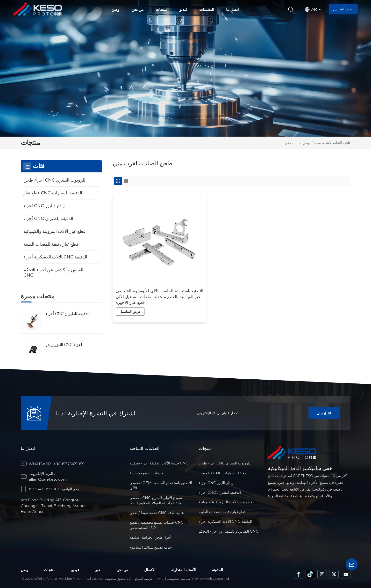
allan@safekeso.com (48, 479)
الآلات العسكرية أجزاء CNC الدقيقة (55, 257)
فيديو (183, 10)
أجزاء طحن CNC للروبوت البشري (54, 180)
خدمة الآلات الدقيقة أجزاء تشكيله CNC (159, 463)
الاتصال (150, 570)
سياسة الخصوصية (178, 579)
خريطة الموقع (144, 579)
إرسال (324, 413)
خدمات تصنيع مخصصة (146, 473)
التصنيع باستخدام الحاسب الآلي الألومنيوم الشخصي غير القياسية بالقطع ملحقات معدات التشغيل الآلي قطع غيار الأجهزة (149, 277)
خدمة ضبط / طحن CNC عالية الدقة (157, 513)
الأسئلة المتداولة (184, 570)
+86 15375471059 (44, 489)
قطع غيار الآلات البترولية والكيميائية (54, 231)
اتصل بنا (232, 10)
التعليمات (207, 10)
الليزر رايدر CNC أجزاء (64, 345)
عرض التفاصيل (130, 292)
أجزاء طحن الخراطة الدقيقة (150, 537)
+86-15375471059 (69, 464)
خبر (98, 570)
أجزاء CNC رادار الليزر (44, 206)
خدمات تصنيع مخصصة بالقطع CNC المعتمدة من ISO (157, 525)
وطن (115, 10)
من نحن (138, 10)
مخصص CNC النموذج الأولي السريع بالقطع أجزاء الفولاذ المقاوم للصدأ (157, 500)
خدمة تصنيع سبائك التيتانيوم (151, 547)
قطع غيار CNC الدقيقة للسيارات (53, 193)
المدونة (218, 570)
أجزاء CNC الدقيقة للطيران (48, 219)
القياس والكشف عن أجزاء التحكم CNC (53, 272)
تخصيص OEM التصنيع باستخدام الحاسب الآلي (161, 485)
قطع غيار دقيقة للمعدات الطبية (51, 244)
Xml (160, 579)
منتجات (161, 10)
